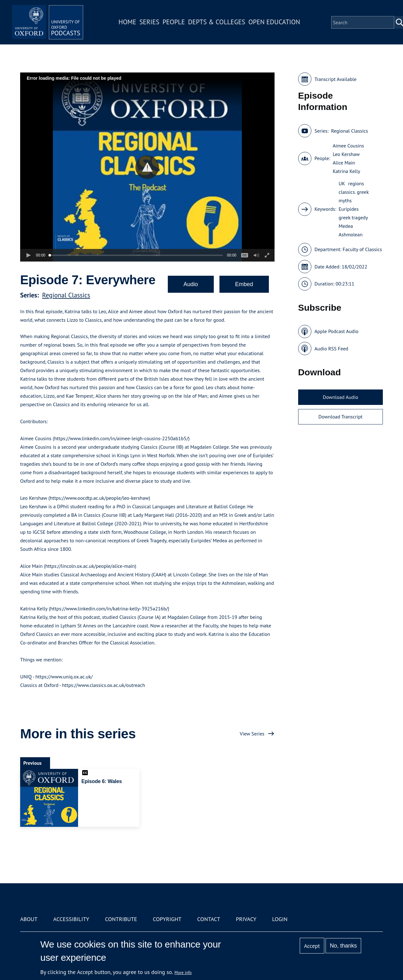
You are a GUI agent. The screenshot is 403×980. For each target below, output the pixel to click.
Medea (346, 226)
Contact (209, 919)
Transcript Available (336, 79)
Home (130, 23)
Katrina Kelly (346, 171)
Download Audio (340, 397)
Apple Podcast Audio (337, 331)
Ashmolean (351, 234)
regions (356, 183)
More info (183, 972)
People (176, 23)
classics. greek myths (354, 196)
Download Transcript (340, 417)
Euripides (349, 209)
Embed (244, 284)
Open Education (276, 23)
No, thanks (343, 946)
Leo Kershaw (346, 154)
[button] (147, 167)
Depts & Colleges (219, 23)
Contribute (121, 919)
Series (152, 23)
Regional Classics (66, 295)
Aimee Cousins (348, 146)
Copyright (167, 919)
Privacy (246, 919)
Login (280, 919)
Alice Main (344, 163)
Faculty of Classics (362, 249)
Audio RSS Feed (331, 349)
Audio (191, 284)
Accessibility (71, 919)
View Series (252, 734)
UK (342, 183)
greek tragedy (353, 217)
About (29, 919)
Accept (312, 946)
